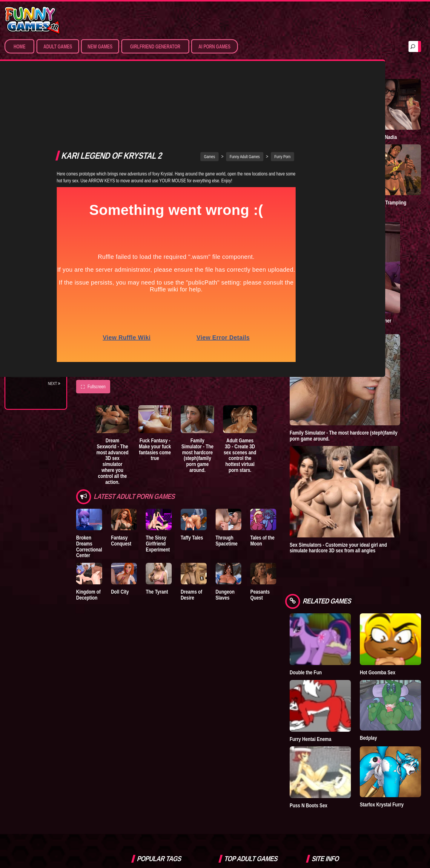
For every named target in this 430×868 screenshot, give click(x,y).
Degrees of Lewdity (38, 245)
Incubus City (30, 268)
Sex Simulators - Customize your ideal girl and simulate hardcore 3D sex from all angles (384, 429)
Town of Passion (34, 361)
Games (239, 77)
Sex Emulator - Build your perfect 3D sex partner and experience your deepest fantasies (384, 257)
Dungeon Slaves (272, 516)
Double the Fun (361, 534)
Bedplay (25, 301)
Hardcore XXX (32, 148)
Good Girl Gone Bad (38, 279)
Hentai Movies (31, 181)
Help (320, 719)
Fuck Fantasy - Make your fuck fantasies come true (178, 378)
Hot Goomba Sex (403, 534)
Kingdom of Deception (88, 519)
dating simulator (149, 731)
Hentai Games (31, 137)
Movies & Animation (36, 126)
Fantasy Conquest (131, 462)
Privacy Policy (331, 705)
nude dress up (148, 758)
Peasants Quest (317, 516)
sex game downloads (153, 718)
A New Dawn (363, 112)
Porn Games (29, 103)
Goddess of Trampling (402, 162)
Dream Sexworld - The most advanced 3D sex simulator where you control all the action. (123, 383)
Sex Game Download (38, 170)
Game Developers (335, 732)
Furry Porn (29, 159)
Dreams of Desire (35, 334)
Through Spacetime (266, 462)
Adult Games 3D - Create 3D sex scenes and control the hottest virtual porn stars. (289, 383)
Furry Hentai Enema (362, 582)
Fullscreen (93, 308)
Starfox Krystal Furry (405, 628)
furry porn (167, 705)
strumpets (165, 745)
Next (54, 383)
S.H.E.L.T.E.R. (29, 312)
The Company (30, 256)
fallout (142, 745)
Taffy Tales (222, 459)
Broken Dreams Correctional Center (92, 465)
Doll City (130, 516)
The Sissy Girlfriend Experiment (178, 465)
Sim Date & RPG (32, 114)
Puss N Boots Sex (364, 629)
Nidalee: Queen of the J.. (33, 347)
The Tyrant (28, 290)
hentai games (183, 731)
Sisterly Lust (31, 323)
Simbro (143, 705)
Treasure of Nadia (402, 115)
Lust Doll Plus (32, 372)
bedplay (187, 718)
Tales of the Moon (312, 462)
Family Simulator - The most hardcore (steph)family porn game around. (234, 380)
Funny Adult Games (275, 77)
